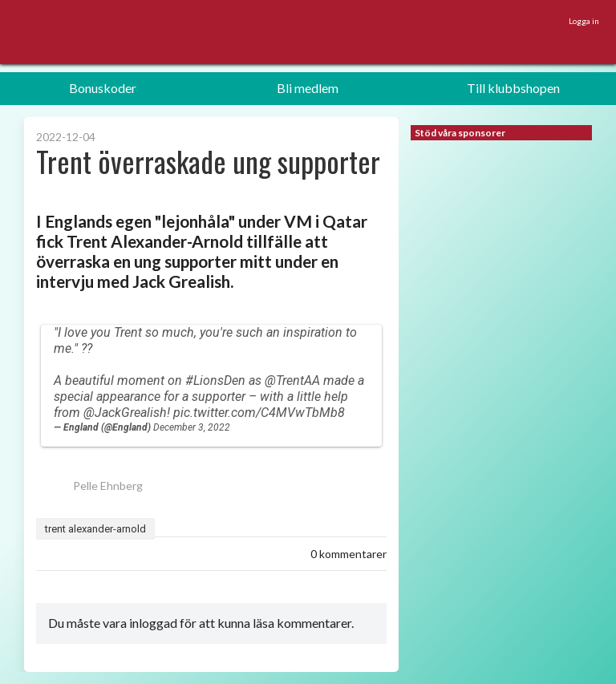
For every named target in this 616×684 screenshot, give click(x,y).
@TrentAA (292, 380)
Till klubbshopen (513, 88)
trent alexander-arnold (95, 529)
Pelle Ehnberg (89, 486)
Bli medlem (308, 88)
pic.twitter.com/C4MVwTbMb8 (259, 413)
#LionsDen (215, 380)
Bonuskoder (103, 88)
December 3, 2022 (192, 427)
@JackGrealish (125, 413)
